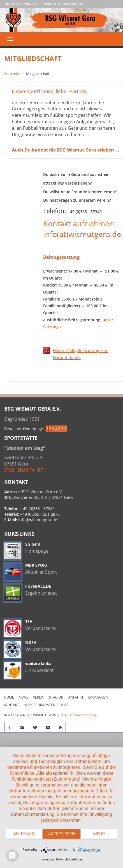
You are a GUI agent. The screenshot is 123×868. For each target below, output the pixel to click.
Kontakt (11, 705)
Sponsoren (98, 697)
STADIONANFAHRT (24, 470)
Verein (39, 697)
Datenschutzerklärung (70, 859)
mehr (99, 834)
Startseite (12, 74)
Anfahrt (76, 697)
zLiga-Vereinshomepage (79, 715)
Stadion (56, 697)
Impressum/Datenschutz (63, 4)
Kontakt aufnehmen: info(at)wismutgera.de (82, 229)
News (24, 697)
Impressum (47, 859)
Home (9, 697)
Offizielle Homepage (21, 4)
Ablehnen (24, 834)
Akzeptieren (61, 834)
